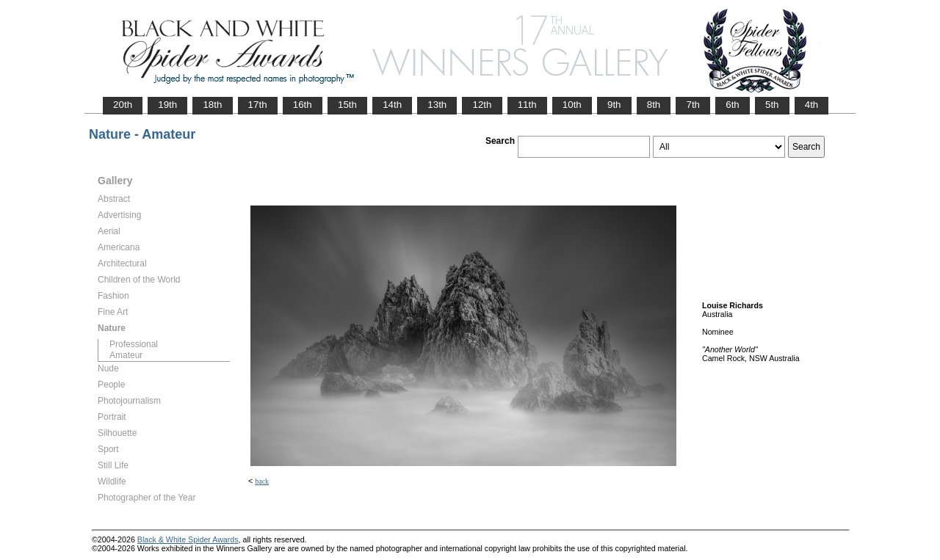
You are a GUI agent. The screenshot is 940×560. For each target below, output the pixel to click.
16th (303, 105)
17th (258, 105)
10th (572, 105)
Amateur (126, 355)
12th (482, 105)
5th (772, 105)
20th (123, 105)
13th (437, 105)
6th (733, 105)
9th (614, 105)
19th (167, 105)
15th (347, 105)
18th (212, 105)
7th (693, 105)
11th (527, 105)
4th (812, 105)
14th (392, 105)
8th (654, 105)
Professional (134, 344)
